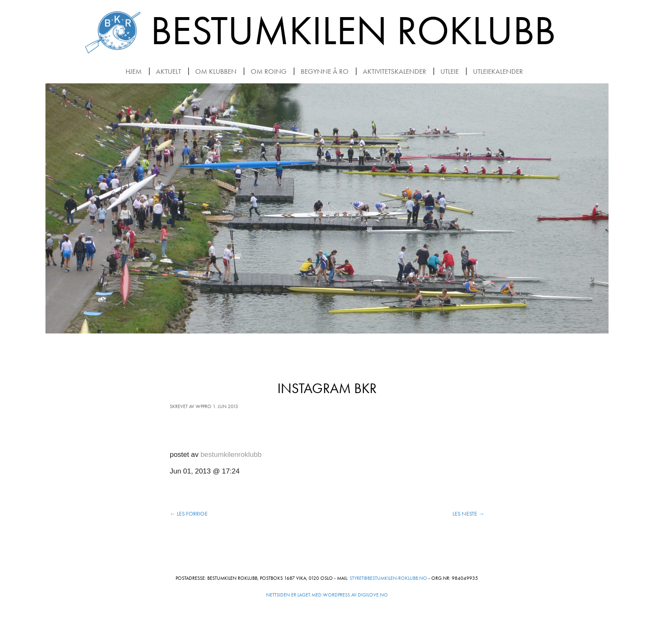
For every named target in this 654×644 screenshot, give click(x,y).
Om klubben (216, 71)
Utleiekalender (498, 71)
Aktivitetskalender (395, 71)
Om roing (269, 71)
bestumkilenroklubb (231, 455)
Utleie (450, 71)
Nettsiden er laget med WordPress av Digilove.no (327, 595)
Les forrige (189, 514)
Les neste (468, 514)
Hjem (134, 71)
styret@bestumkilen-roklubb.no (388, 578)
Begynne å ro (325, 71)
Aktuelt (169, 71)
